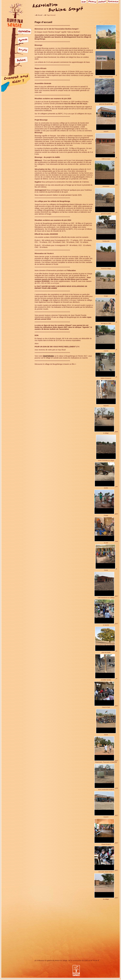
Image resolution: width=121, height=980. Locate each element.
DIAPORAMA (49, 356)
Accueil (40, 15)
